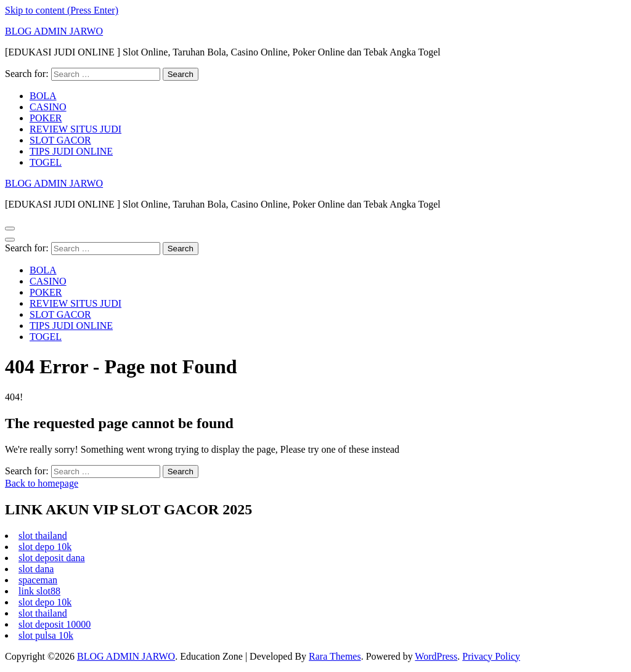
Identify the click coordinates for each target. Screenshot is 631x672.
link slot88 (39, 591)
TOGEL (46, 162)
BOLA (43, 96)
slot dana (36, 569)
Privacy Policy (491, 656)
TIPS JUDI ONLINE (71, 151)
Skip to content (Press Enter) (62, 10)
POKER (46, 118)
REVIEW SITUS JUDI (75, 129)
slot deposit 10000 (55, 624)
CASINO (48, 107)
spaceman (38, 580)
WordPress (436, 656)
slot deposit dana (52, 558)
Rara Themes (335, 656)
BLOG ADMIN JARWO (54, 31)
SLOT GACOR (60, 140)
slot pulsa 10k (46, 635)
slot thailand (43, 536)
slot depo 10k (45, 547)
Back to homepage (42, 483)
